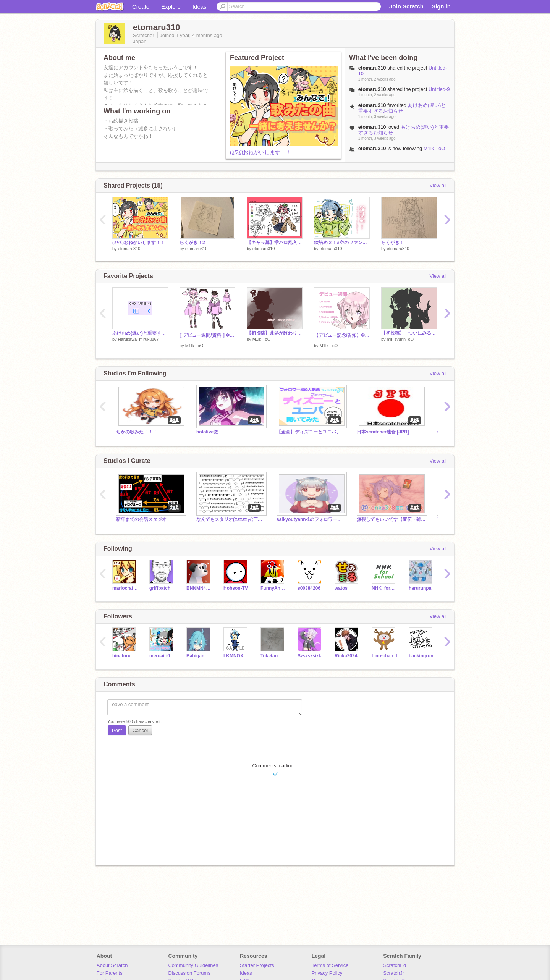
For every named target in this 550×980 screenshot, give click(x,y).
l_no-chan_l (384, 656)
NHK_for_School (384, 588)
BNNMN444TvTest (199, 588)
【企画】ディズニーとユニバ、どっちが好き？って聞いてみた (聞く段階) (311, 432)
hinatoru (121, 656)
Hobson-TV (236, 588)
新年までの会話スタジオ (141, 519)
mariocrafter (125, 588)
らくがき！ (393, 243)
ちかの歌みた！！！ (137, 432)
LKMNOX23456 (236, 656)
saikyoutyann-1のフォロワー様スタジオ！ (311, 519)
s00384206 (309, 588)
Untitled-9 (439, 89)
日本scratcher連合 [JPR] (383, 432)
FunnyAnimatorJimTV (273, 588)
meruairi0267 (162, 656)
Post (117, 730)
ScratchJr (394, 973)
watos (341, 588)
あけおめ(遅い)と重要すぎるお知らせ (402, 108)
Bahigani (196, 656)
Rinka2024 (346, 656)
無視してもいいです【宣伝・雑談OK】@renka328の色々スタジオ (391, 519)
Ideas (200, 7)
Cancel (140, 730)
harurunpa (420, 588)
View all (438, 185)
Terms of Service (330, 965)
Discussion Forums (189, 973)
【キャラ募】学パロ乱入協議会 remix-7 (275, 243)
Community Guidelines (193, 965)
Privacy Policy (327, 973)
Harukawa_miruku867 (138, 339)
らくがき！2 (192, 243)
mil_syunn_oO (400, 339)
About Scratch (112, 965)
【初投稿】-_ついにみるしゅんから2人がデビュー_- (409, 333)
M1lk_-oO (434, 148)
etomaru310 (129, 249)
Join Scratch (406, 6)
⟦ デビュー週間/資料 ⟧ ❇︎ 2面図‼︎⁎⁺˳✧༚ (207, 335)
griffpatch (160, 588)
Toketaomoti (273, 656)
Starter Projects (257, 965)
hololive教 (207, 432)
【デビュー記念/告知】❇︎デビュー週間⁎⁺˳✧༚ (342, 335)
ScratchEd (395, 965)
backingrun (421, 656)
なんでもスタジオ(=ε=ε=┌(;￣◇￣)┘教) (231, 519)
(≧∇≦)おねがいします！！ (260, 152)
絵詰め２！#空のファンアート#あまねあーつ (342, 243)
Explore (171, 7)
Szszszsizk (309, 656)
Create (141, 7)
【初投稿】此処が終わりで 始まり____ (275, 333)
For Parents (110, 973)
